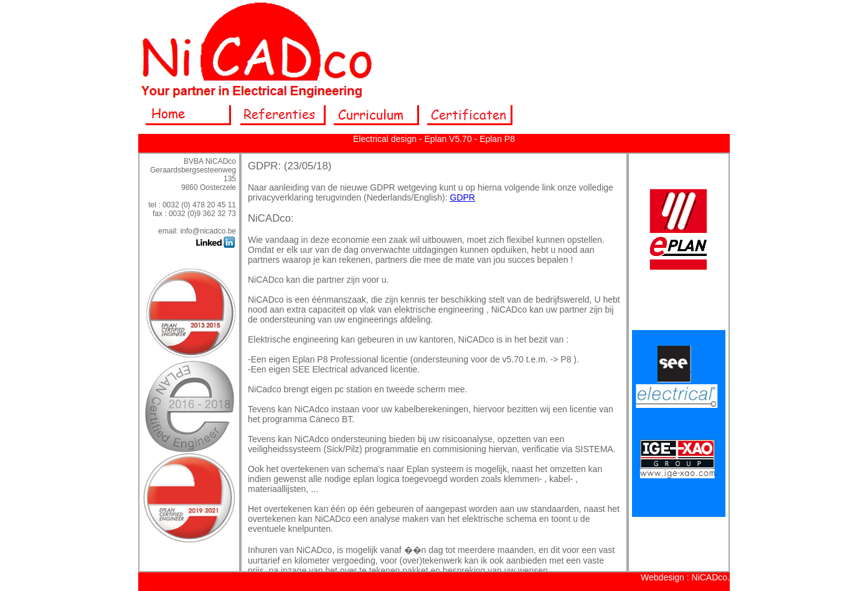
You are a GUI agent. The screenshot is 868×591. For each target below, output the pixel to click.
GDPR (463, 197)
